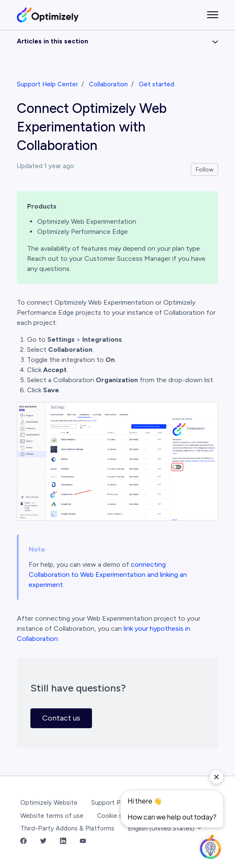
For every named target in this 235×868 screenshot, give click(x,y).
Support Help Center (47, 84)
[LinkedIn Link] (63, 842)
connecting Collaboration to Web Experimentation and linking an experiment (108, 575)
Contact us (61, 718)
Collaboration (108, 84)
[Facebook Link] (23, 842)
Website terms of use (52, 816)
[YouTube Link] (83, 842)
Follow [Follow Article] (205, 170)
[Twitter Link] (43, 842)
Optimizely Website (49, 803)
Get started (157, 84)
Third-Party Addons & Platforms (67, 828)
